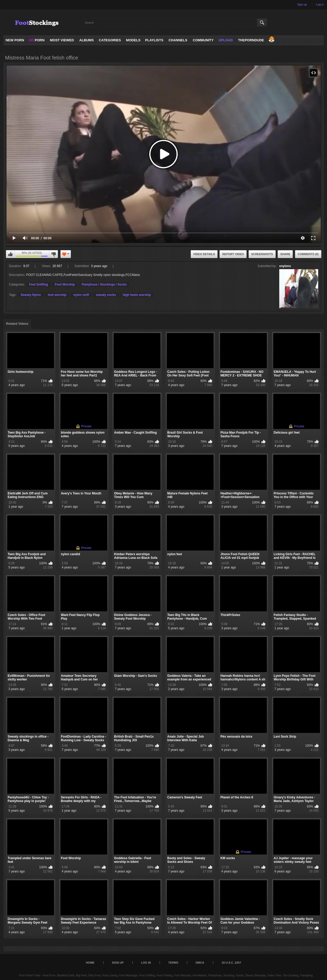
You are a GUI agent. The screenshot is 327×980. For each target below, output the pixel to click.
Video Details (204, 254)
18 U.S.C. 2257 (231, 963)
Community (203, 40)
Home (90, 963)
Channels (178, 40)
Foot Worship (65, 284)
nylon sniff (81, 295)
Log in (320, 4)
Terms (173, 963)
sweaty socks (106, 295)
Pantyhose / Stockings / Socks (104, 284)
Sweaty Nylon (31, 295)
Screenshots (262, 254)
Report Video (233, 254)
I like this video (10, 254)
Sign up (302, 4)
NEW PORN (15, 40)
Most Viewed (62, 40)
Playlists (154, 40)
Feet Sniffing (39, 284)
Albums (87, 40)
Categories (110, 40)
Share (285, 254)
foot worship (57, 295)
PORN (37, 40)
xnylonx (285, 266)
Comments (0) (308, 254)
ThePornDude (251, 40)
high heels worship (137, 295)
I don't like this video (53, 254)
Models (133, 40)
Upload (226, 40)
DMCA (200, 963)
